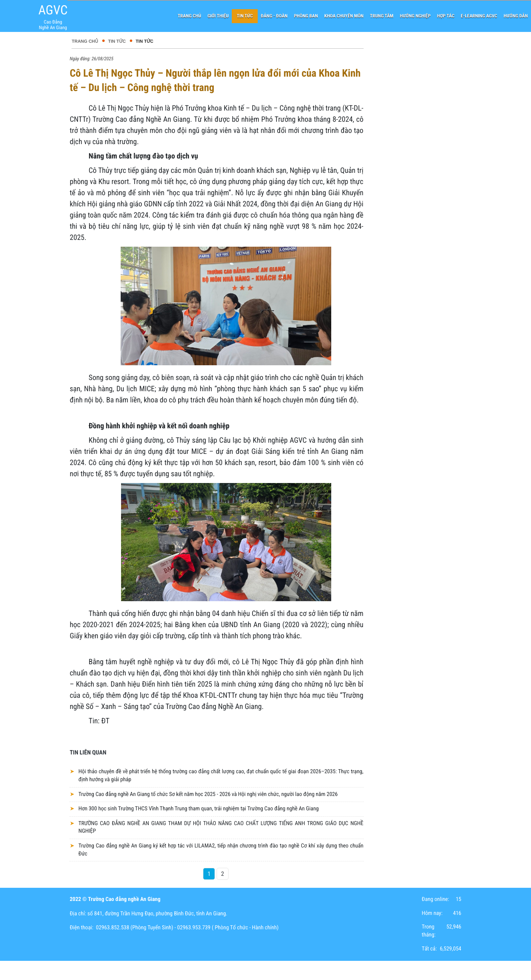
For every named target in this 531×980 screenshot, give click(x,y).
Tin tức (117, 42)
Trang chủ (85, 42)
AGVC (53, 10)
